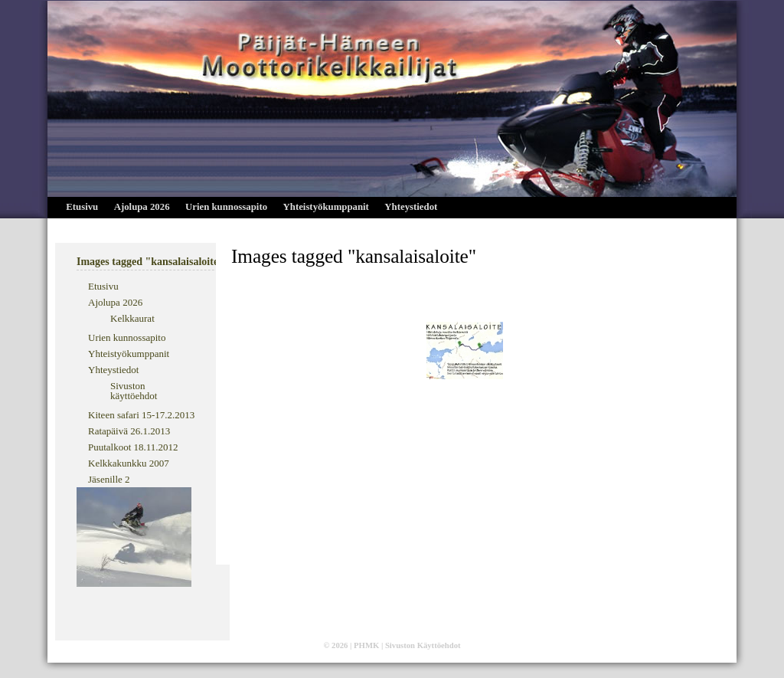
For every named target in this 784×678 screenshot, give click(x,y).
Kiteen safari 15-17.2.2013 (141, 415)
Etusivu (82, 207)
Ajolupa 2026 (142, 207)
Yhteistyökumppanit (326, 207)
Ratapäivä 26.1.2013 (129, 431)
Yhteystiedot (411, 207)
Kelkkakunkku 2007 (129, 463)
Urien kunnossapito (226, 207)
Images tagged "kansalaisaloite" (354, 256)
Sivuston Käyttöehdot (423, 645)
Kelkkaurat (132, 318)
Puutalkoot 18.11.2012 (133, 447)
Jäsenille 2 (109, 479)
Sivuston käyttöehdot (134, 391)
